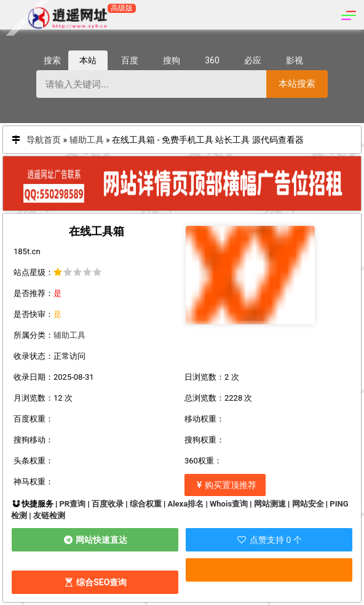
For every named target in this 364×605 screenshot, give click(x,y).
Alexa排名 (185, 504)
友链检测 (49, 515)
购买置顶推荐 (225, 485)
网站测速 (270, 504)
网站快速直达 (95, 540)
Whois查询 (229, 504)
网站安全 (308, 504)
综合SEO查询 (95, 582)
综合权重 (146, 504)
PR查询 (72, 504)
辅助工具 (87, 140)
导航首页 (44, 140)
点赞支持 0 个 (269, 540)
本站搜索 (297, 83)
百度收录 (108, 504)
